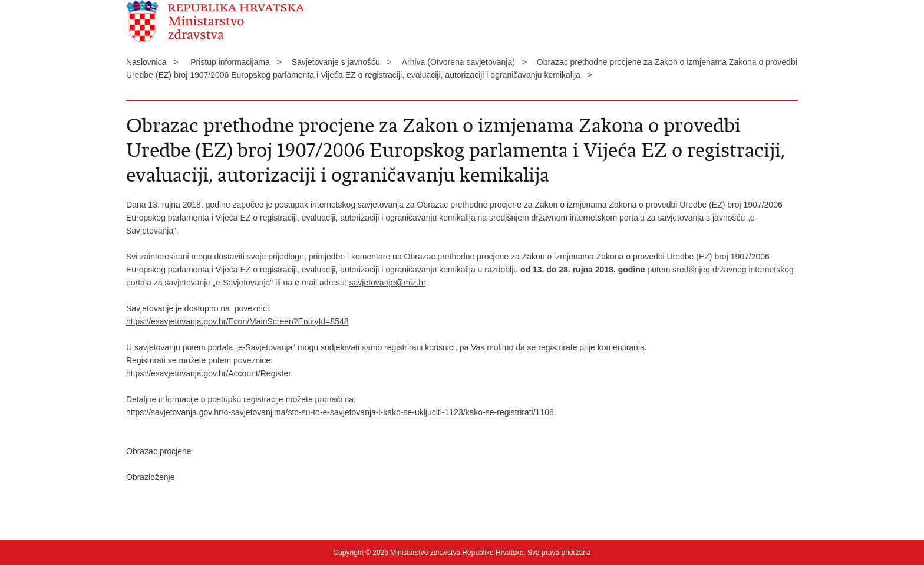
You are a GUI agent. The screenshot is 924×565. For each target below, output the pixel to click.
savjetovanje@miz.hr (387, 282)
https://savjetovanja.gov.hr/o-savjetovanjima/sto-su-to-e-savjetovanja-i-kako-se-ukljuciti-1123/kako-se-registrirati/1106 (340, 412)
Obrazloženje (151, 477)
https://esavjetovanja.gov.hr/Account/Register (208, 373)
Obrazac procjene (159, 451)
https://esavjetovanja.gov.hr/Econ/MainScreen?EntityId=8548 (237, 321)
